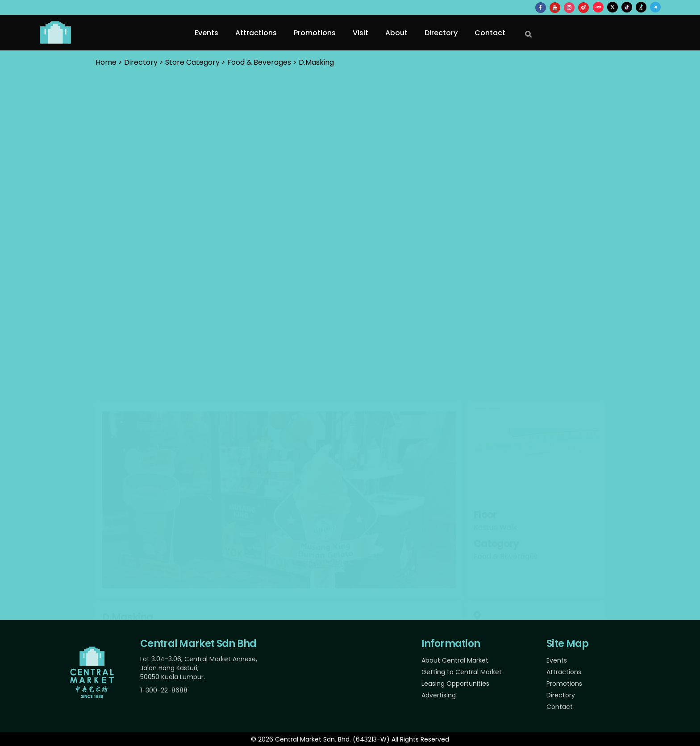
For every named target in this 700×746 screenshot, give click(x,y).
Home (106, 62)
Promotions (564, 684)
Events (557, 660)
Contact (560, 707)
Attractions (564, 672)
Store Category (192, 62)
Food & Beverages (259, 62)
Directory (561, 695)
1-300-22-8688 (164, 690)
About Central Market (455, 660)
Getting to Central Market (462, 672)
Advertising (439, 695)
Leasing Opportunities (455, 684)
